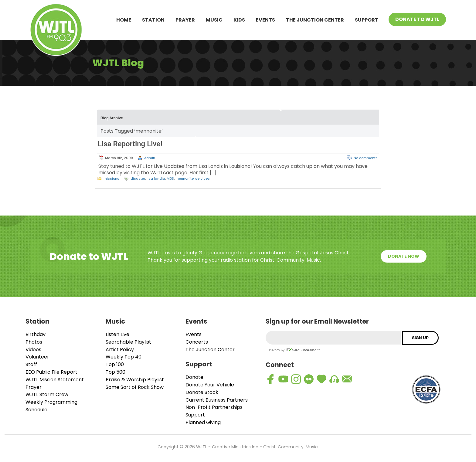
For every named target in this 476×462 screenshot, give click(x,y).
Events (265, 20)
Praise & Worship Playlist (135, 380)
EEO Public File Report (51, 372)
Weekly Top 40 (124, 357)
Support (367, 20)
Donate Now (404, 256)
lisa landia (156, 178)
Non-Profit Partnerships (214, 407)
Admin (150, 158)
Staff (31, 364)
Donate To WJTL (417, 19)
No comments (366, 158)
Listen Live (117, 334)
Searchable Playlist (128, 342)
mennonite (185, 178)
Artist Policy (120, 350)
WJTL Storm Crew (47, 394)
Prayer (185, 20)
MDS (170, 178)
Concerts (197, 342)
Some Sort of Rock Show (135, 387)
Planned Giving (203, 422)
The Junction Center (315, 20)
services (202, 178)
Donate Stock (202, 392)
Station (153, 20)
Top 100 (115, 364)
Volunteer (37, 357)
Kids (239, 20)
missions (111, 178)
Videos (33, 350)
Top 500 (116, 372)
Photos (34, 342)
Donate (194, 377)
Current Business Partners (217, 400)
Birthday (36, 334)
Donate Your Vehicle (210, 385)
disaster (138, 178)
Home (124, 20)
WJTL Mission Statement (55, 380)
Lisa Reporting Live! (130, 144)
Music (214, 20)
